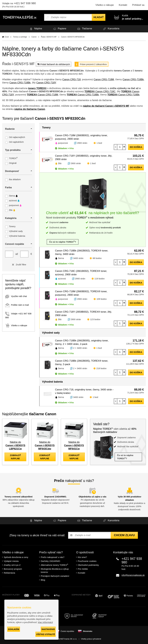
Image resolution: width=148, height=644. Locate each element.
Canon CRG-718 (71, 79)
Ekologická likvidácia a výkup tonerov (55, 570)
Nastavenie (48, 629)
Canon (34, 37)
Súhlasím (14, 629)
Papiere (59, 29)
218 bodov (101, 368)
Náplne (35, 29)
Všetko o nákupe (105, 5)
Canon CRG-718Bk (133, 79)
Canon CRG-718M (104, 79)
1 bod (99, 143)
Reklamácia (9, 573)
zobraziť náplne (15, 457)
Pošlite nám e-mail (17, 305)
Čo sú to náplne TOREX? (63, 242)
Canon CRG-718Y (46, 83)
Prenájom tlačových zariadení (55, 576)
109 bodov (102, 299)
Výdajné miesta (11, 561)
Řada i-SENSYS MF (49, 37)
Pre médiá (83, 569)
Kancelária (111, 29)
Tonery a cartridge (20, 37)
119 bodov (100, 279)
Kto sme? (82, 557)
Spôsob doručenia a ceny (16, 557)
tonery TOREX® (37, 88)
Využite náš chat (16, 296)
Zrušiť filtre (18, 265)
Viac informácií (45, 622)
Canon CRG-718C (100, 91)
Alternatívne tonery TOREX (54, 565)
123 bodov (95, 319)
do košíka (136, 147)
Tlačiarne (84, 29)
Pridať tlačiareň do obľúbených (53, 64)
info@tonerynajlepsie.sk (133, 575)
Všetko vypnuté (46, 634)
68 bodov (97, 258)
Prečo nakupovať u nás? (53, 557)
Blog (43, 580)
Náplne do (15, 445)
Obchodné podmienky (88, 565)
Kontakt (123, 5)
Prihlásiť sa (138, 5)
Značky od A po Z (12, 565)
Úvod (7, 37)
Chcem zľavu (124, 535)
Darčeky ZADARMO (50, 561)
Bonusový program (13, 569)
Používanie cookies (87, 561)
